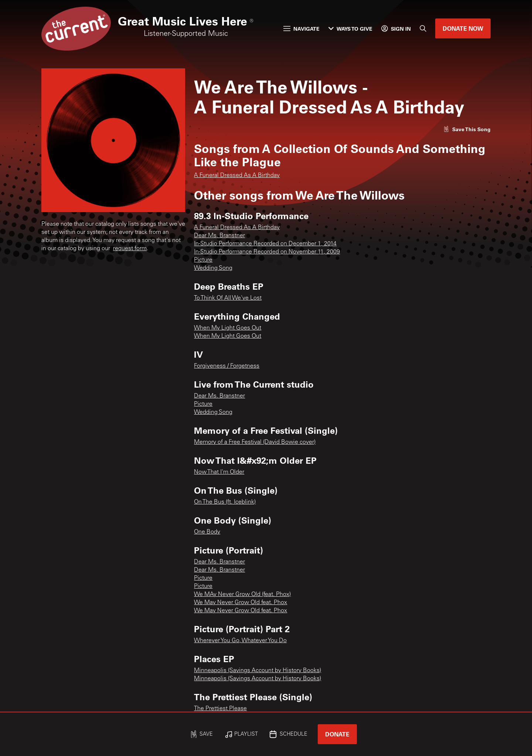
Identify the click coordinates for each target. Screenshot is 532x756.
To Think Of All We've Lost (228, 298)
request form (130, 249)
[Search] (423, 28)
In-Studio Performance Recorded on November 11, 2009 (267, 252)
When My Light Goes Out (228, 328)
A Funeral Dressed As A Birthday (237, 176)
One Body (207, 532)
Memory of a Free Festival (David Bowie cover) (255, 442)
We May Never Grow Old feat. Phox (241, 603)
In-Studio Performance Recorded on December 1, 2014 (265, 244)
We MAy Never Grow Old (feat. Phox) (242, 595)
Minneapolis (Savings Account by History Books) (258, 671)
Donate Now (463, 28)
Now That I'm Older (219, 472)
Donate (337, 734)
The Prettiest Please (220, 709)
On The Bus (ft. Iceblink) (225, 502)
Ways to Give (350, 29)
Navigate (301, 29)
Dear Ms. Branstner (219, 236)
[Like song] (467, 129)
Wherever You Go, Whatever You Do (240, 641)
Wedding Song (213, 268)
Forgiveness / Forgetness (227, 366)
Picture (203, 260)
